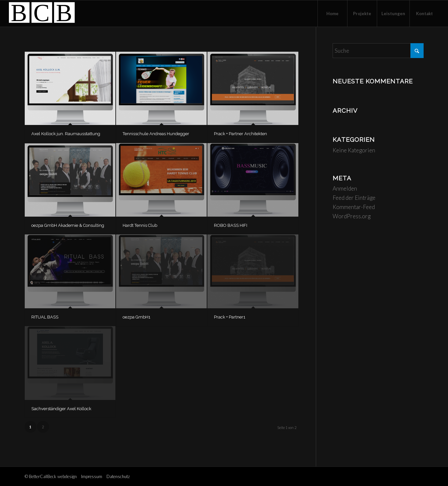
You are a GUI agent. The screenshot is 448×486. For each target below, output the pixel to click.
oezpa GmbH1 (136, 317)
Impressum (92, 476)
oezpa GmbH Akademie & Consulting (68, 225)
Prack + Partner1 (230, 317)
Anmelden (345, 188)
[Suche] (378, 51)
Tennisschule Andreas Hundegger (156, 134)
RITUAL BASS (45, 317)
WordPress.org (352, 216)
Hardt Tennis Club (140, 225)
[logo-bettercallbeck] (42, 14)
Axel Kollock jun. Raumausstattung (66, 134)
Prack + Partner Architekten (240, 134)
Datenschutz (118, 476)
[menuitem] (332, 14)
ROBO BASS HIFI (231, 225)
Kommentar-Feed (354, 207)
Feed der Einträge (354, 198)
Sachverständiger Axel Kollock (61, 409)
